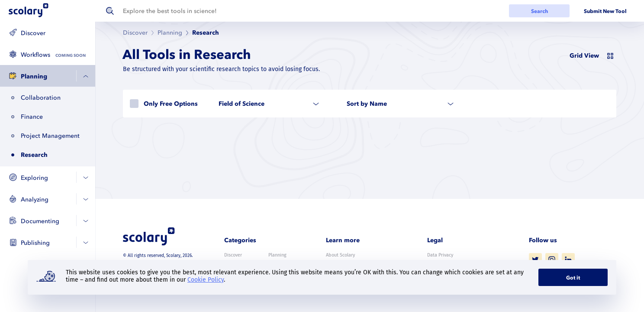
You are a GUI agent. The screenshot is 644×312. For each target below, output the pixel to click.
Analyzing (35, 200)
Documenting (40, 221)
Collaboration (41, 98)
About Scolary (340, 255)
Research (34, 155)
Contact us (337, 267)
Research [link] (206, 33)
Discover (33, 33)
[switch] (593, 55)
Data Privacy (440, 255)
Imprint (435, 279)
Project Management (50, 136)
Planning (34, 76)
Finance (32, 117)
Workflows (35, 55)
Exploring (34, 178)
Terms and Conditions (450, 267)
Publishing (35, 243)
